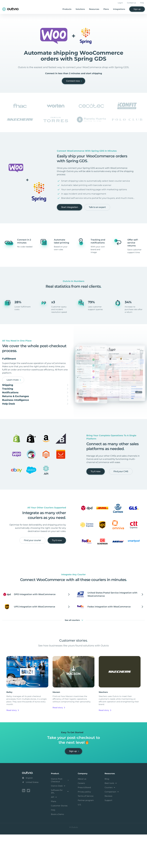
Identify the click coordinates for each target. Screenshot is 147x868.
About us (82, 813)
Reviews (108, 830)
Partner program (86, 834)
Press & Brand (84, 821)
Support (108, 834)
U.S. (80, 839)
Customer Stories (59, 840)
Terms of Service (86, 830)
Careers (81, 817)
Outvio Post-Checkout (60, 814)
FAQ (142, 3)
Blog (107, 813)
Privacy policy (84, 826)
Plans (106, 9)
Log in (120, 3)
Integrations (119, 9)
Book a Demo (57, 848)
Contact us (131, 3)
